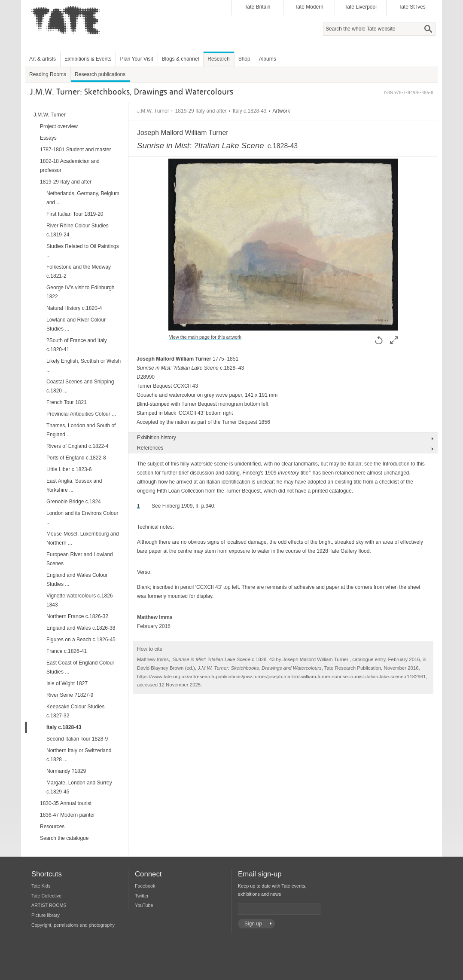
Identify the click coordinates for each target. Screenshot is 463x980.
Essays (48, 138)
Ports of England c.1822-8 (76, 458)
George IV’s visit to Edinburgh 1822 (81, 292)
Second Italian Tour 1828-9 (77, 739)
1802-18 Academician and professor (70, 166)
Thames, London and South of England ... (81, 430)
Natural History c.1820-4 (74, 308)
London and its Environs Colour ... (82, 518)
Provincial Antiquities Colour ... (81, 414)
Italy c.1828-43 (250, 111)
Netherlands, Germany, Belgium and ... (83, 198)
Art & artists (43, 59)
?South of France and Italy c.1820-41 (77, 345)
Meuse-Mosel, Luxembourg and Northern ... (83, 538)
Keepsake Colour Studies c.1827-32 (75, 711)
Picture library (46, 915)
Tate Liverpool (361, 7)
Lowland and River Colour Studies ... (76, 324)
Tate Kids (41, 886)
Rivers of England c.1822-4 (78, 446)
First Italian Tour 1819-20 (75, 214)
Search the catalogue (64, 838)
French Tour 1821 (67, 402)
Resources (52, 827)
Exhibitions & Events (88, 59)
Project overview (59, 126)
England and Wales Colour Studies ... (77, 580)
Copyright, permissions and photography (73, 925)
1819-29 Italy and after (201, 111)
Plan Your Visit (136, 59)
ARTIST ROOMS (49, 905)
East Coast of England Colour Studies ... (80, 667)
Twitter (142, 896)
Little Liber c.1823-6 (69, 469)
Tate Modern (309, 7)
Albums (268, 59)
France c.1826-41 (67, 651)
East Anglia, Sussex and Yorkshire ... (74, 485)
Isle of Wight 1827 (67, 683)
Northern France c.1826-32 (77, 616)
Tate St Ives (412, 7)
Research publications (100, 74)
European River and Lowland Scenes (80, 559)
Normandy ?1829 (66, 771)
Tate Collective (46, 896)
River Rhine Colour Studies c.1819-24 (78, 230)
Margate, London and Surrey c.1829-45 (79, 787)
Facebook (145, 886)
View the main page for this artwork (205, 337)
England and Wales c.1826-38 (81, 628)
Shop (244, 59)
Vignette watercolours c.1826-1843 (81, 600)
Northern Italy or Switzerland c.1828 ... (79, 755)
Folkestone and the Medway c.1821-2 (79, 271)
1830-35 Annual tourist (66, 803)
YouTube (144, 905)
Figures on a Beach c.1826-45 (81, 640)
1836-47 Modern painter (67, 815)
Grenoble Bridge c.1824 (74, 502)
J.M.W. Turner (153, 111)
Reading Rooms (48, 74)
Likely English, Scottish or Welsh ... (84, 366)
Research (218, 59)
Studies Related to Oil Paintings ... (83, 251)
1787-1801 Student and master (75, 150)
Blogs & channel (181, 59)
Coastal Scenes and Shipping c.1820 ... (80, 386)
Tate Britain (257, 7)
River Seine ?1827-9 (70, 695)
